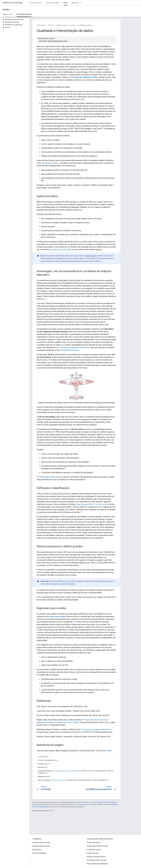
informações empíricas (50, 163)
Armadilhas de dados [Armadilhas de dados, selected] (24, 14)
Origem (109, 751)
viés (44, 299)
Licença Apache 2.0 (84, 805)
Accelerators (37, 850)
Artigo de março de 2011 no (93, 504)
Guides (6, 10)
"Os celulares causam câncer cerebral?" (66, 771)
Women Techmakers (39, 853)
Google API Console (93, 843)
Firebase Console (93, 853)
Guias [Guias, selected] (65, 3)
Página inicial (7, 14)
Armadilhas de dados (85, 25)
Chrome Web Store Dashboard (97, 864)
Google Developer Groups (41, 843)
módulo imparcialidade (47, 477)
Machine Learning (12, 3)
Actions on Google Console (96, 857)
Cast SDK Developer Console (97, 860)
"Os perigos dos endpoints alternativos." (96, 729)
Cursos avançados (52, 3)
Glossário (75, 3)
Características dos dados (61, 250)
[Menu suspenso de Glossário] (82, 3)
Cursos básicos (35, 3)
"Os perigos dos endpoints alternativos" (74, 347)
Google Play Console (94, 850)
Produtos (51, 25)
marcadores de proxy (71, 350)
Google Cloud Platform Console (98, 846)
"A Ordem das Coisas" (58, 780)
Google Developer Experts (41, 846)
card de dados (90, 256)
